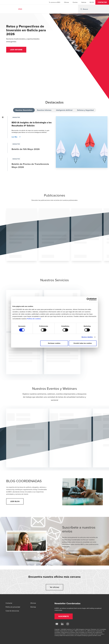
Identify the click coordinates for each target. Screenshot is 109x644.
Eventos (75, 2)
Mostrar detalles (87, 337)
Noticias (84, 2)
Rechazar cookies (54, 343)
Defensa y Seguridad (85, 110)
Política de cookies (34, 319)
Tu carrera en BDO (55, 2)
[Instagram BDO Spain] (68, 624)
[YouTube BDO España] (57, 624)
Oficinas (66, 2)
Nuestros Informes (44, 110)
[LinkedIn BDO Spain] (62, 624)
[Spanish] (93, 2)
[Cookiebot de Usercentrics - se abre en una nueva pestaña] (88, 299)
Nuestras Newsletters (24, 110)
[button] (102, 2)
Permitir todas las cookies (83, 343)
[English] (91, 2)
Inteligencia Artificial (64, 110)
